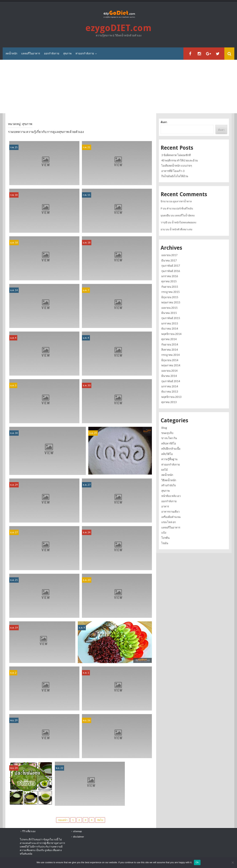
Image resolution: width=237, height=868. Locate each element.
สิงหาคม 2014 (170, 350)
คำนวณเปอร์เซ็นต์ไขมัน (180, 208)
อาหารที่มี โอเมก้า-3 (173, 171)
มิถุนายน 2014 (170, 360)
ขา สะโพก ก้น (169, 438)
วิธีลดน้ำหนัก (169, 480)
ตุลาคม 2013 (169, 402)
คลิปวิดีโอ (167, 454)
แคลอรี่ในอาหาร (31, 54)
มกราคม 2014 (170, 386)
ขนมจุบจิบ (167, 433)
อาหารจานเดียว (170, 511)
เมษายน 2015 (169, 308)
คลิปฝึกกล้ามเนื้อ (171, 449)
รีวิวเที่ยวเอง (29, 831)
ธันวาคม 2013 (170, 391)
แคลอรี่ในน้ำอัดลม (185, 215)
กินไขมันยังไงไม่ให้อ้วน (175, 176)
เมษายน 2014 (169, 371)
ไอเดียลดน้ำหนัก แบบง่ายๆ (177, 166)
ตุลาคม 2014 (169, 339)
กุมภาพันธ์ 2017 (171, 266)
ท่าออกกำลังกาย (85, 54)
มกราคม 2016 (170, 276)
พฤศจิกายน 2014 (171, 334)
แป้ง (164, 533)
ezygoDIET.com (119, 28)
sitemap (77, 831)
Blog (164, 428)
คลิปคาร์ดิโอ (169, 443)
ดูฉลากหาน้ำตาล (182, 201)
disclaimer (79, 837)
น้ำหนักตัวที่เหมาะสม (181, 229)
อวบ (163, 229)
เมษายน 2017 (169, 255)
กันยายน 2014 (170, 344)
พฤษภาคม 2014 (171, 365)
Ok (197, 862)
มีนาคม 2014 (169, 376)
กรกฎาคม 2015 (170, 292)
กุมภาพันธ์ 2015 (171, 318)
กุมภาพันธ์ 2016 (171, 271)
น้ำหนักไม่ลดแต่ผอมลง (184, 222)
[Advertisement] (119, 87)
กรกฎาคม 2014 (170, 355)
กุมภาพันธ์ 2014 (171, 381)
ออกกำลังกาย (52, 54)
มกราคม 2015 (170, 323)
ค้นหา (164, 122)
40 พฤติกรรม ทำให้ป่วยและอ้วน (179, 160)
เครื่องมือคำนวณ (171, 517)
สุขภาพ (67, 54)
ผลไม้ (165, 470)
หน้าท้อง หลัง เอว (171, 496)
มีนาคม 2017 (169, 260)
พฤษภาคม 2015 (171, 302)
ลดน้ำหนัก (11, 54)
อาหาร (165, 506)
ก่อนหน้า (63, 820)
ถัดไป (100, 820)
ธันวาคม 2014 (170, 329)
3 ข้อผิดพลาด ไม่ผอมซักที (176, 155)
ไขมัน (165, 543)
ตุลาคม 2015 (169, 281)
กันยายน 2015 (170, 287)
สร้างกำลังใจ (169, 485)
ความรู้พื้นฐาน (169, 459)
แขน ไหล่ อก (169, 522)
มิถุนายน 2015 (170, 297)
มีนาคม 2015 (169, 313)
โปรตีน (165, 538)
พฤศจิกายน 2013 (171, 397)
